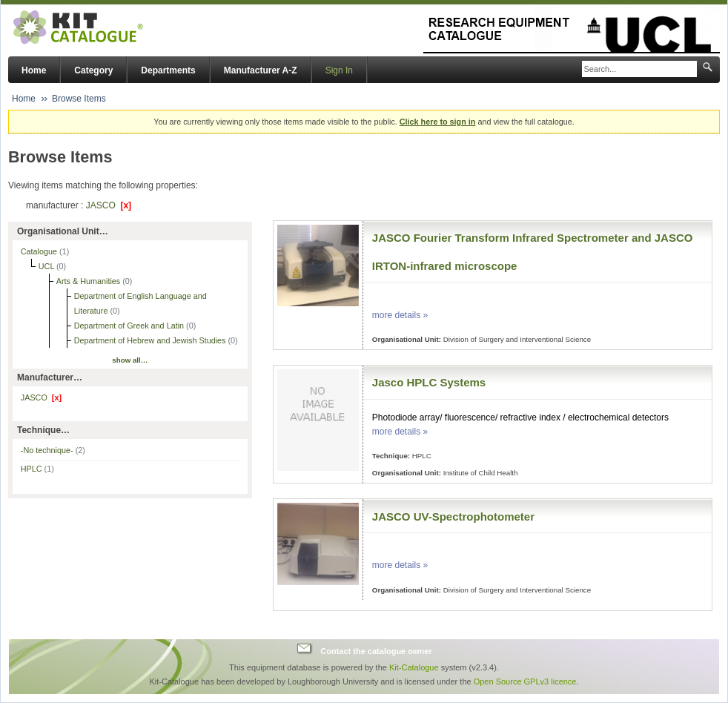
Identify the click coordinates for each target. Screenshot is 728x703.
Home (34, 70)
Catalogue (40, 251)
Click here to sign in (438, 122)
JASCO (109, 205)
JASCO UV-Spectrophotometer (453, 516)
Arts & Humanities (89, 281)
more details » (400, 315)
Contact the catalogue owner (376, 650)
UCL (47, 266)
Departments (168, 70)
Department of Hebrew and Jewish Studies (151, 340)
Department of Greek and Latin (130, 326)
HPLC (37, 469)
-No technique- (53, 450)
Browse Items (79, 99)
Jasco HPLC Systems (429, 382)
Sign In (339, 70)
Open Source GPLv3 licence (525, 681)
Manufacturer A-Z (261, 70)
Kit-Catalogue (414, 667)
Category (93, 70)
